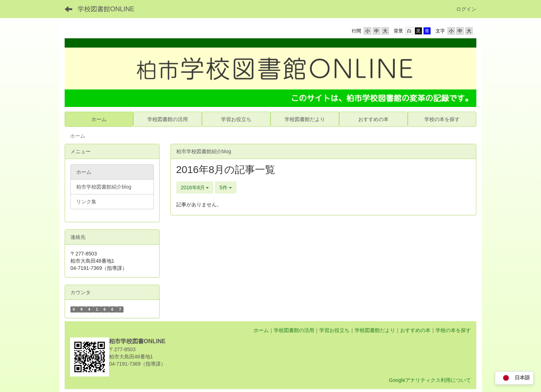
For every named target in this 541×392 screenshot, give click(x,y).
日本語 (514, 378)
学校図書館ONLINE (106, 9)
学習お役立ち (334, 330)
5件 (226, 188)
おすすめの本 (415, 330)
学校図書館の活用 (294, 330)
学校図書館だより (375, 330)
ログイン (466, 9)
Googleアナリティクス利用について (430, 380)
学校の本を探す (453, 330)
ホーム (261, 330)
